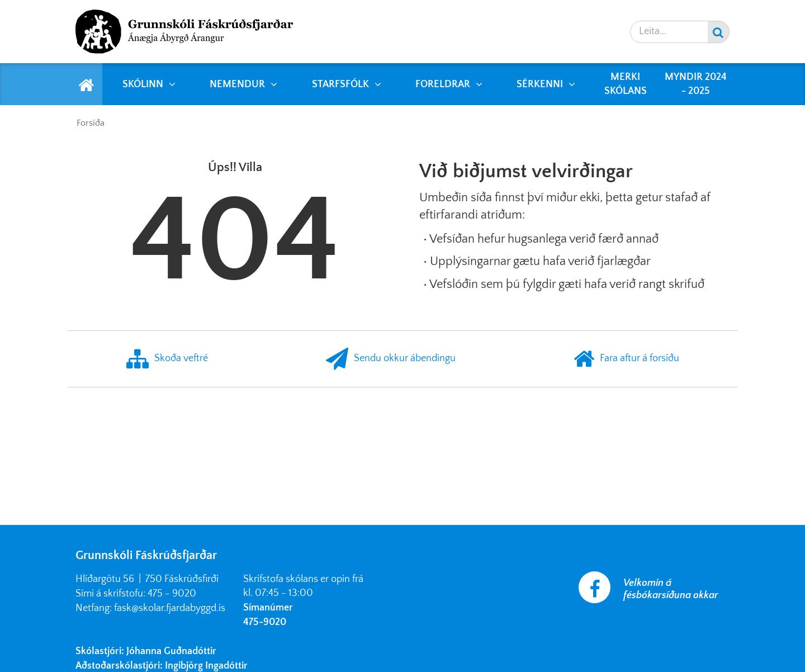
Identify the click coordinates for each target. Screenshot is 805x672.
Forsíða (91, 123)
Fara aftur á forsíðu (626, 359)
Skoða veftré (167, 359)
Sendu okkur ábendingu (391, 359)
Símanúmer (268, 608)
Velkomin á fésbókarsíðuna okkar (671, 589)
